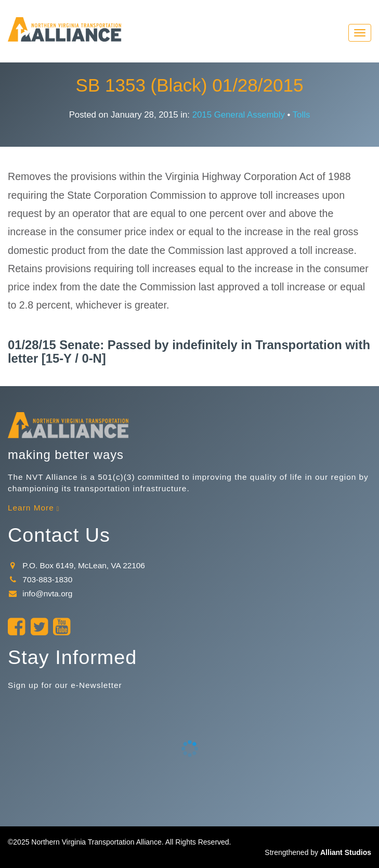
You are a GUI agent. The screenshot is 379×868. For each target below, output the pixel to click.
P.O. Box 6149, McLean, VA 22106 (76, 565)
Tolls (302, 115)
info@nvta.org (40, 593)
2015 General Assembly (239, 115)
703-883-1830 (40, 579)
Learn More (31, 508)
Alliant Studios (346, 852)
